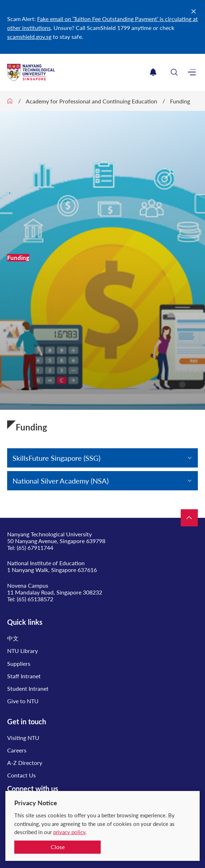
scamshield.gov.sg (29, 37)
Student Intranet (28, 688)
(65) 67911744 (35, 548)
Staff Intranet (24, 676)
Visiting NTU (23, 738)
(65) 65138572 (35, 599)
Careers (17, 750)
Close (58, 847)
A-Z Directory (25, 763)
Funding (180, 101)
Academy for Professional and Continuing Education (91, 101)
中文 (13, 638)
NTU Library (22, 651)
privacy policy (69, 832)
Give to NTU (23, 701)
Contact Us (21, 775)
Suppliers (19, 663)
